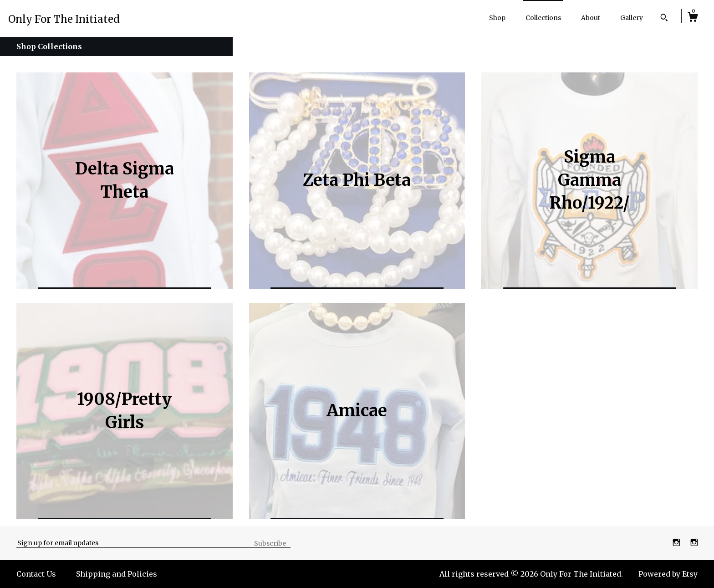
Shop (497, 18)
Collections (543, 18)
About (591, 18)
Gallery (632, 18)
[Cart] (693, 18)
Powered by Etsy (668, 574)
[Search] (664, 19)
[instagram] (677, 542)
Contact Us (36, 574)
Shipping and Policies (117, 574)
